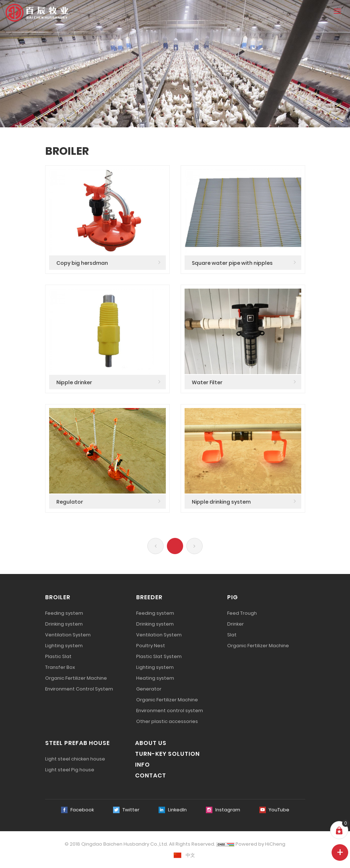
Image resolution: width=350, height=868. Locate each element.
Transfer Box (60, 667)
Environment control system (170, 711)
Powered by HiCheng (260, 844)
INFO (142, 765)
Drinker (236, 624)
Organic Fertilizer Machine (76, 678)
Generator (149, 689)
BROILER (58, 597)
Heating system (155, 678)
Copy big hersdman (82, 263)
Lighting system (64, 646)
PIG (233, 597)
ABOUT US (151, 743)
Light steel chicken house (75, 759)
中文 (190, 855)
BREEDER (149, 597)
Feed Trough (242, 613)
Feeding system (64, 613)
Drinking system (64, 624)
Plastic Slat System (159, 656)
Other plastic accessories (167, 721)
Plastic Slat (58, 656)
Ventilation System (68, 635)
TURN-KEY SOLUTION (167, 754)
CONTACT (151, 775)
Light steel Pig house (70, 770)
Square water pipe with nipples (232, 263)
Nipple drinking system (221, 502)
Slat (232, 635)
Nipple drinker (74, 382)
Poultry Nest (151, 646)
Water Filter (207, 382)
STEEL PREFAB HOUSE (77, 743)
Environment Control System (79, 689)
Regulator (70, 502)
